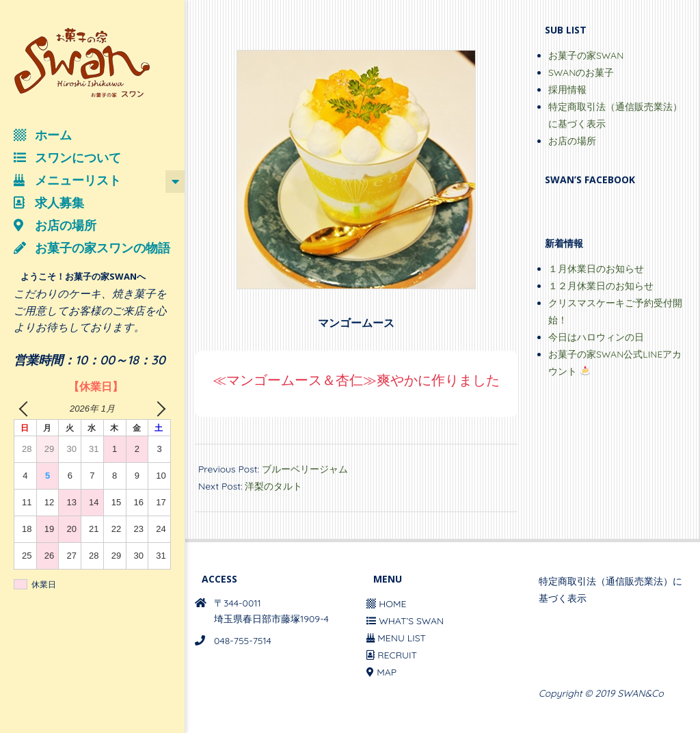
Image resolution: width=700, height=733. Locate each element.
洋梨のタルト (273, 486)
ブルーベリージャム (305, 469)
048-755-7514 (243, 641)
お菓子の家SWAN (586, 55)
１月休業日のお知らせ (596, 269)
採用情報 (567, 90)
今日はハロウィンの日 (596, 337)
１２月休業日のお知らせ (601, 286)
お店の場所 (572, 141)
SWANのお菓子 (581, 72)
